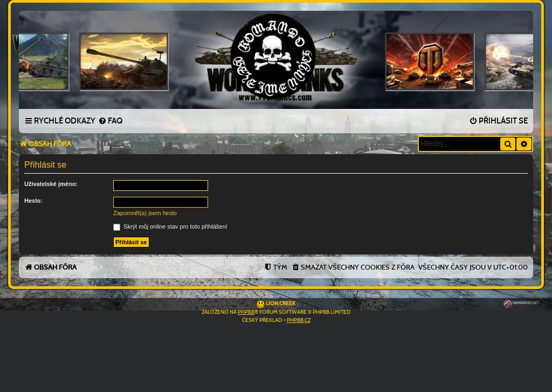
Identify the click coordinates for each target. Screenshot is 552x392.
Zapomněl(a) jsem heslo (145, 213)
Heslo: (33, 201)
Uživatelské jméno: (51, 184)
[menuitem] (110, 121)
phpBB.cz (299, 320)
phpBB (246, 312)
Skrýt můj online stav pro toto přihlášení (170, 226)
